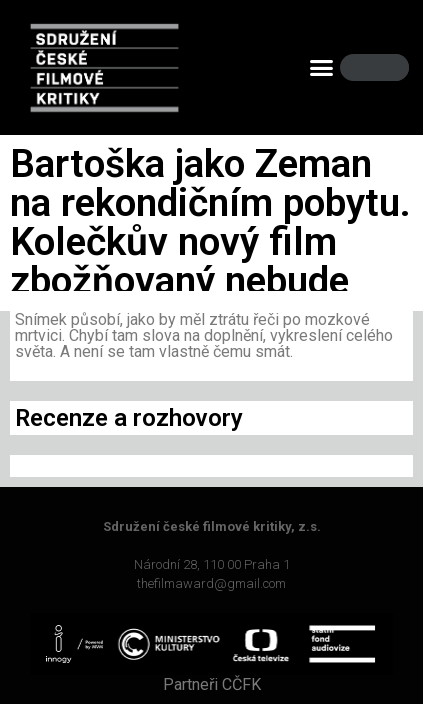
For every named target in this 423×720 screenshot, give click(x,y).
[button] (322, 68)
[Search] (385, 67)
